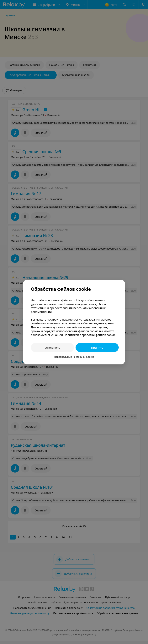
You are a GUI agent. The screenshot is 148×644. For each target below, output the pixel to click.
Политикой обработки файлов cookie (90, 335)
